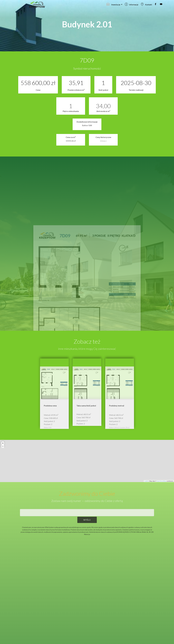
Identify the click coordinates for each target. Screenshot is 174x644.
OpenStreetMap (161, 481)
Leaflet (146, 481)
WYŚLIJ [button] (87, 524)
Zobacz (103, 143)
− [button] (3, 448)
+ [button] (3, 445)
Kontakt (146, 4)
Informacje (131, 4)
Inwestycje (113, 4)
